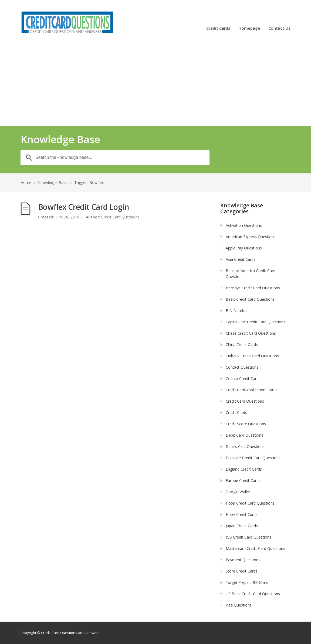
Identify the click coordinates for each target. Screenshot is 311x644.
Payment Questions (243, 560)
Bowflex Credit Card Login (84, 207)
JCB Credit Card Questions (249, 537)
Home (26, 182)
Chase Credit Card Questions (251, 333)
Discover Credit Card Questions (253, 458)
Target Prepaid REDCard (247, 582)
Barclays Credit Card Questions (253, 288)
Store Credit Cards (242, 571)
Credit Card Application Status (252, 390)
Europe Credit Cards (243, 480)
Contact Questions (242, 367)
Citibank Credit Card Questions (252, 356)
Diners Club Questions (245, 446)
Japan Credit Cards (242, 526)
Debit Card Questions (244, 435)
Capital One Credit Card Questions (256, 322)
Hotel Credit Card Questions (250, 503)
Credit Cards (218, 28)
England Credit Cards (244, 469)
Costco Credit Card (242, 378)
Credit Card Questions (245, 401)
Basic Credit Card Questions (250, 299)
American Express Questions (251, 237)
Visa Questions (239, 605)
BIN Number (237, 311)
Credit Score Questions (246, 424)
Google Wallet (238, 492)
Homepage (249, 28)
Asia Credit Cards (241, 259)
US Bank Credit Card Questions (253, 594)
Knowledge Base (53, 182)
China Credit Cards (242, 345)
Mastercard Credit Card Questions (255, 548)
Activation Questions (244, 225)
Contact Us (279, 28)
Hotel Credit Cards (242, 514)
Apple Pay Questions (244, 248)
